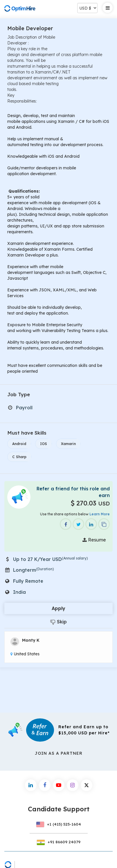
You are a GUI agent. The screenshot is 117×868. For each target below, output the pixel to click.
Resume (94, 540)
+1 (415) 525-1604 (59, 824)
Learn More (100, 514)
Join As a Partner (59, 753)
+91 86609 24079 (59, 842)
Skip (59, 622)
